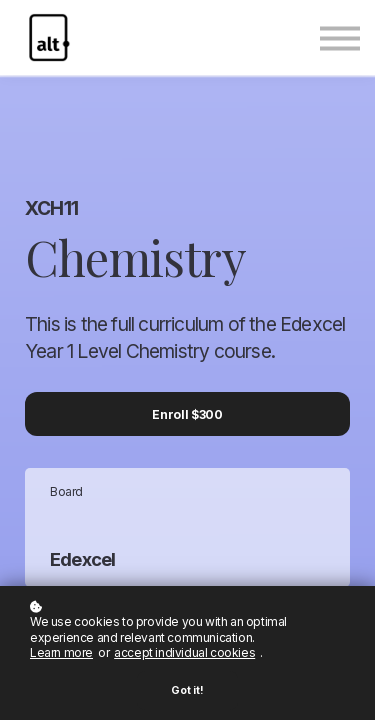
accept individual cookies (184, 652)
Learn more (61, 652)
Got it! (187, 690)
